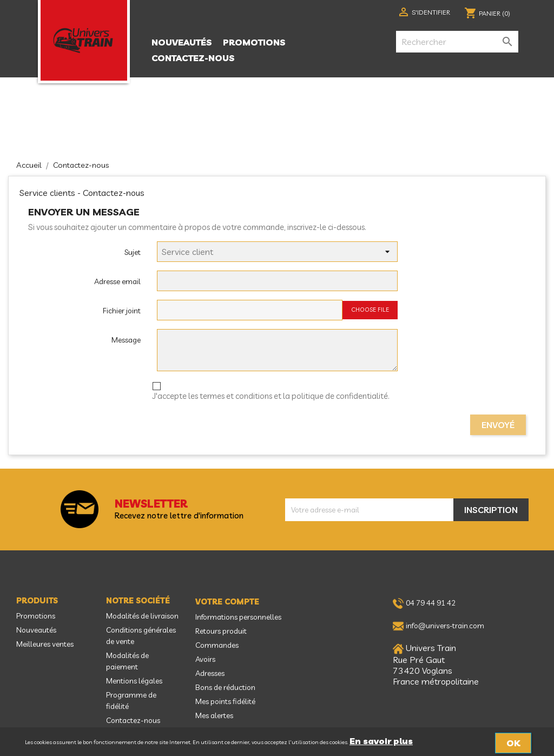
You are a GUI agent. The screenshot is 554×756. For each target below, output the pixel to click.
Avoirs (205, 659)
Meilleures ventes (45, 644)
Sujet (133, 252)
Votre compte (227, 602)
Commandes (217, 645)
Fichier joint (122, 311)
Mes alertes (214, 715)
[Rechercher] (457, 42)
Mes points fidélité (225, 701)
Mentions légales (134, 681)
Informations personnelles (238, 617)
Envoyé (498, 425)
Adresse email (117, 281)
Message (126, 340)
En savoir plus (381, 741)
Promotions (254, 42)
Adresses (210, 673)
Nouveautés (182, 42)
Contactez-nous (193, 58)
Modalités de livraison (142, 616)
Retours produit (221, 631)
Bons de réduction (225, 687)
